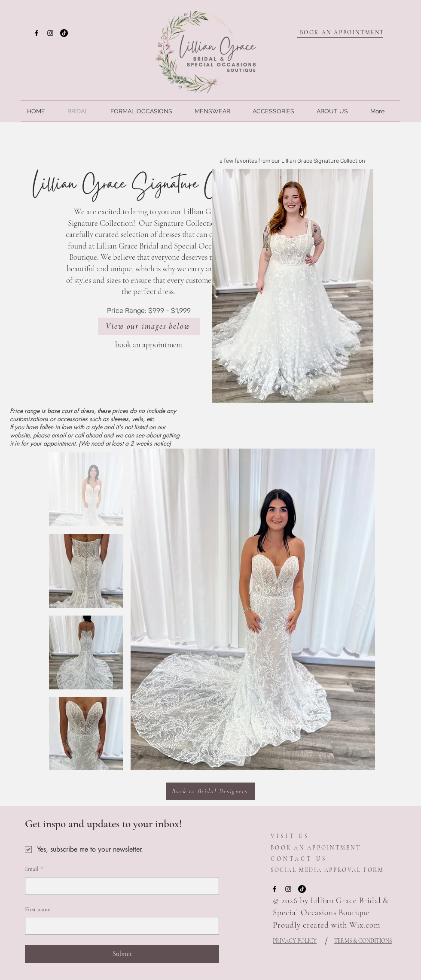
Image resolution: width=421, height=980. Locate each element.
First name (38, 909)
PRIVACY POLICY (295, 941)
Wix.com (365, 925)
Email (34, 869)
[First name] (119, 926)
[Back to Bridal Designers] (210, 791)
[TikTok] (64, 33)
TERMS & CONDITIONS (363, 941)
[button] (293, 286)
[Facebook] (37, 33)
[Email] (119, 886)
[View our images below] (149, 326)
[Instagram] (50, 33)
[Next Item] (360, 609)
